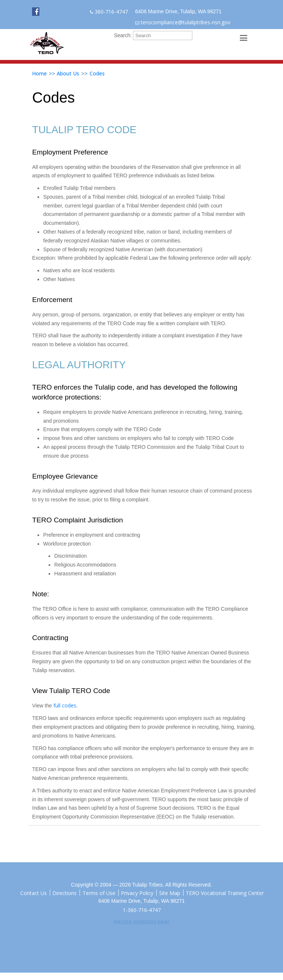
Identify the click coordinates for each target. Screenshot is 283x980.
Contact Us (34, 893)
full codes (65, 705)
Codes (97, 73)
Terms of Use (99, 893)
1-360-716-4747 (142, 910)
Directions (64, 893)
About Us (68, 73)
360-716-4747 (111, 12)
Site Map (170, 893)
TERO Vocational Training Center (225, 893)
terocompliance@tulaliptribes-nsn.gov (186, 22)
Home (39, 73)
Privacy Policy (137, 893)
